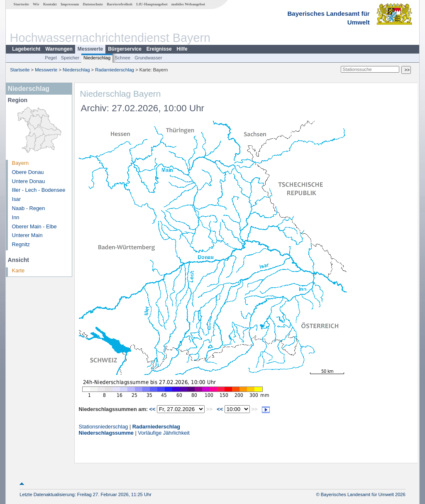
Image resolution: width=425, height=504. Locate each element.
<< (153, 409)
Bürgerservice (125, 49)
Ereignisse (159, 49)
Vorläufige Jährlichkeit (164, 433)
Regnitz (21, 244)
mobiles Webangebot (188, 4)
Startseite (21, 4)
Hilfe (182, 49)
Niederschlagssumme (106, 433)
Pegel (51, 58)
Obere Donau (28, 172)
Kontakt (50, 4)
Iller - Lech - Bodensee (39, 190)
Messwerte (90, 49)
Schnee (122, 58)
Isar (16, 199)
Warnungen (59, 49)
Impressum (70, 4)
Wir (36, 4)
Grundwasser (148, 58)
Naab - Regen (29, 208)
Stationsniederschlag (104, 427)
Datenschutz (93, 4)
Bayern (21, 163)
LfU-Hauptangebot (152, 4)
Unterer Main (27, 235)
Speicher (70, 58)
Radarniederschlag (115, 70)
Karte (18, 270)
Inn (16, 217)
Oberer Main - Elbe (34, 226)
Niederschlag (97, 58)
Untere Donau (29, 181)
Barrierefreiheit (120, 4)
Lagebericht (26, 49)
